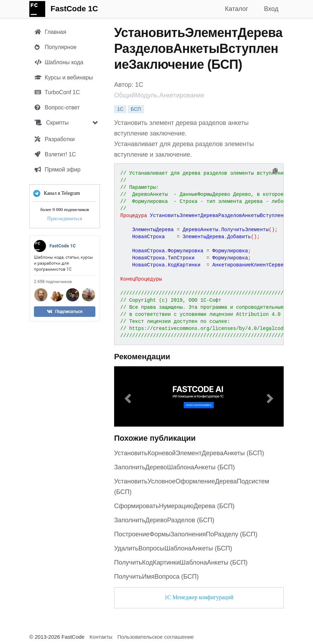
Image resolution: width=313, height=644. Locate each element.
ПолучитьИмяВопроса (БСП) (156, 577)
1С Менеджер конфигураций (199, 597)
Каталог (237, 9)
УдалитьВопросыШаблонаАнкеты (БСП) (173, 548)
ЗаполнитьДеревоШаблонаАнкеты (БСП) (175, 467)
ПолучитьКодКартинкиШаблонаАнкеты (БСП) (181, 562)
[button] (127, 396)
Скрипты (52, 123)
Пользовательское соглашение (155, 637)
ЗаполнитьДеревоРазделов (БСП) (164, 520)
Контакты (101, 637)
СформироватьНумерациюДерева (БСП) (174, 506)
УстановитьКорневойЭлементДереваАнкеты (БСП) (189, 453)
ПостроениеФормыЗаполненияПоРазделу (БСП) (186, 534)
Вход (271, 9)
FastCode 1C (74, 9)
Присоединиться (65, 219)
